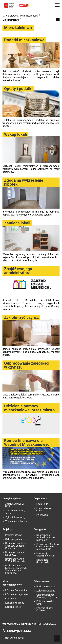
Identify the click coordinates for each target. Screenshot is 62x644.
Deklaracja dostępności (43, 561)
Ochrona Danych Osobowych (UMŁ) (47, 596)
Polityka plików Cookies (45, 609)
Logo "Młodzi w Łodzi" (45, 509)
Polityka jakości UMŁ (45, 603)
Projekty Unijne (14, 535)
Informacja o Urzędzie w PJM (45, 555)
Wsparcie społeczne (16, 521)
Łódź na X (11, 599)
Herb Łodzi (42, 515)
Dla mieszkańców (29, 16)
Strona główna (10, 16)
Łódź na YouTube (15, 603)
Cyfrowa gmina (14, 539)
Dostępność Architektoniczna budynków (46, 538)
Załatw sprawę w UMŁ (15, 505)
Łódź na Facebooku (16, 590)
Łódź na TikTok (14, 607)
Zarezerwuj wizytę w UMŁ (15, 512)
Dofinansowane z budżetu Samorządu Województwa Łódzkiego (16, 569)
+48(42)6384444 (19, 631)
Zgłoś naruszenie (46, 591)
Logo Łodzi (42, 504)
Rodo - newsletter (46, 587)
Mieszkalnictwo (11, 20)
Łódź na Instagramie (16, 595)
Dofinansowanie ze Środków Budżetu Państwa (16, 546)
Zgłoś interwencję (15, 517)
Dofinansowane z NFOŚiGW (15, 554)
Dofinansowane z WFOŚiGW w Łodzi (15, 560)
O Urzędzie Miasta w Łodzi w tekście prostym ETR (48, 547)
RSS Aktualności (14, 638)
